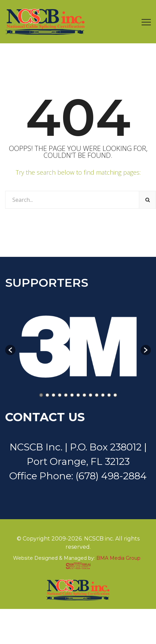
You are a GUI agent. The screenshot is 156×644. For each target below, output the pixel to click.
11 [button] (103, 395)
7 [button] (78, 395)
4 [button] (60, 395)
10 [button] (97, 395)
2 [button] (47, 395)
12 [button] (109, 395)
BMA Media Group (118, 558)
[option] (78, 347)
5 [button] (66, 395)
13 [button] (115, 395)
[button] (10, 350)
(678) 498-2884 (111, 476)
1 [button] (41, 395)
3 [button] (53, 395)
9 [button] (91, 395)
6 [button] (72, 395)
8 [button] (84, 395)
